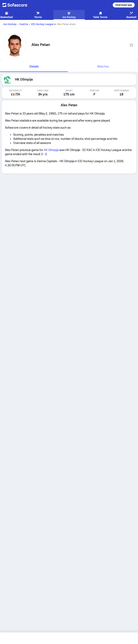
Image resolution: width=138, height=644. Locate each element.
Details (34, 66)
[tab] (34, 67)
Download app (124, 5)
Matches (103, 66)
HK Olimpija (51, 150)
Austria (24, 24)
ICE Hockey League (42, 24)
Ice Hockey (10, 24)
